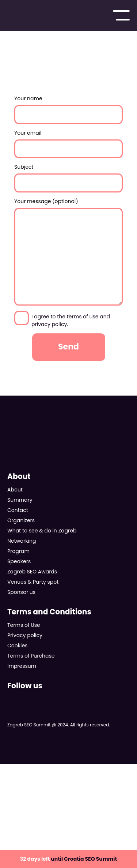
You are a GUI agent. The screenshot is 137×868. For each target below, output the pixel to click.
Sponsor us (21, 592)
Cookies (17, 646)
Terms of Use (24, 625)
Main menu (121, 15)
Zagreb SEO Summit (33, 15)
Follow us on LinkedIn (69, 700)
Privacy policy (25, 635)
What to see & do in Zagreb (42, 531)
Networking (22, 541)
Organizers (21, 520)
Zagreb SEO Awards (32, 572)
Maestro (104, 780)
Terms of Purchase (31, 656)
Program (18, 551)
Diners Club (25, 807)
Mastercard (74, 780)
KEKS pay (115, 807)
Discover (58, 807)
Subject (68, 178)
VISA (39, 780)
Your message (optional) (68, 252)
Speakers (19, 561)
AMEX (88, 807)
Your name (68, 109)
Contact (18, 510)
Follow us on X (31, 700)
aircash (46, 834)
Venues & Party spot (33, 582)
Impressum (22, 666)
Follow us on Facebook (12, 700)
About (15, 490)
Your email (68, 144)
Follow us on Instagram (50, 700)
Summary (20, 500)
